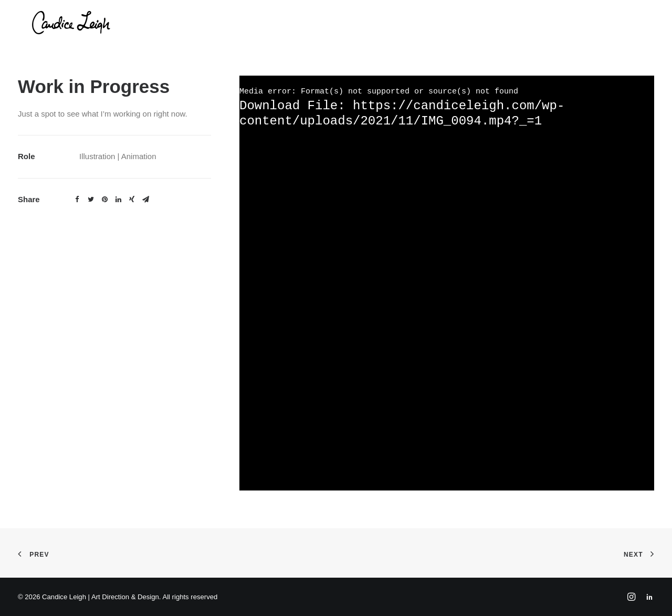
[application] (447, 283)
